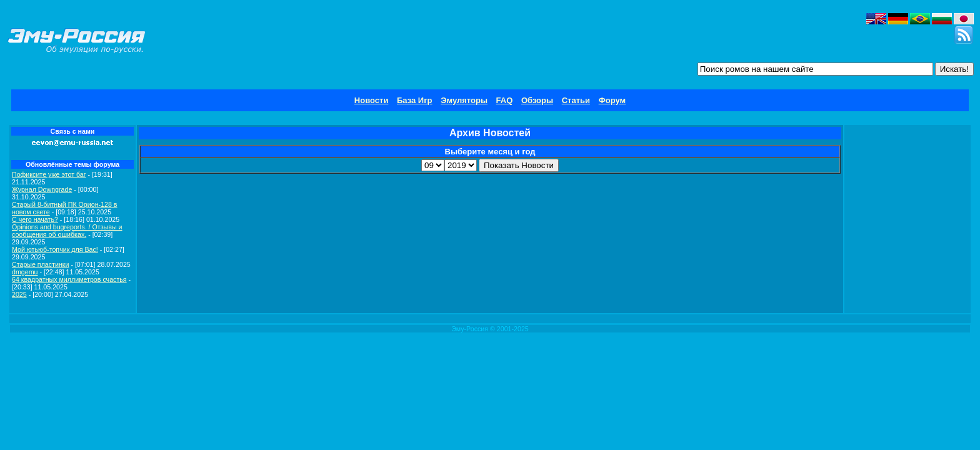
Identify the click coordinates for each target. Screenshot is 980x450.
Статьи (576, 100)
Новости (372, 100)
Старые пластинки (40, 264)
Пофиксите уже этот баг (49, 174)
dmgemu (25, 272)
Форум (612, 100)
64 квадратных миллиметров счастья (69, 279)
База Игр (415, 100)
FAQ (505, 100)
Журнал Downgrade (42, 189)
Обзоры (537, 100)
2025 (19, 294)
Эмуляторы (464, 100)
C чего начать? (35, 219)
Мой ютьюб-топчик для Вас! (55, 249)
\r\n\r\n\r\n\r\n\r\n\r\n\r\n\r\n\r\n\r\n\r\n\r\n (433, 165)
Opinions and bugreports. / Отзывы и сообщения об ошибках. (67, 231)
